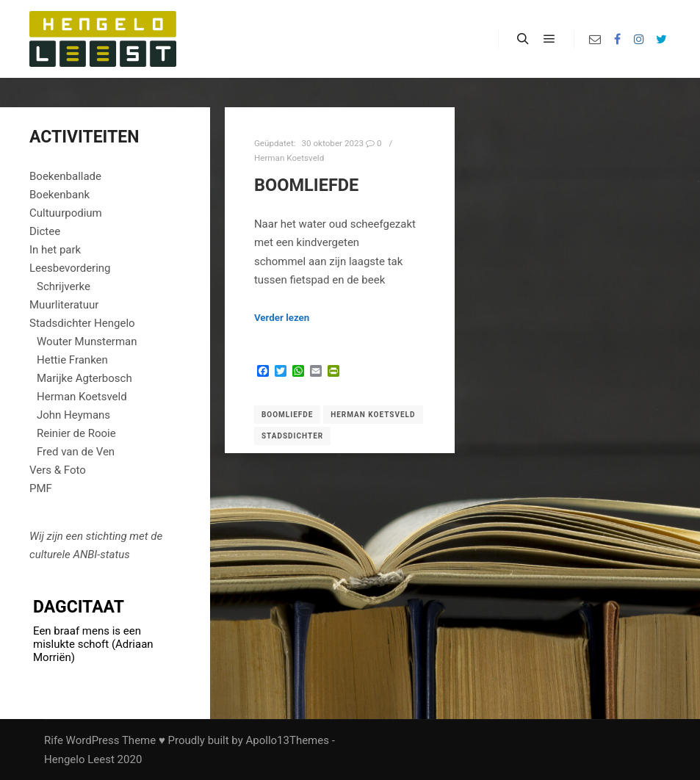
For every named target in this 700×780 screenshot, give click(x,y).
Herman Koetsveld (289, 158)
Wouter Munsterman (87, 342)
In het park (55, 250)
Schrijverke (64, 286)
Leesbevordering (70, 268)
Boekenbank (59, 195)
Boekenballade (65, 176)
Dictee (45, 231)
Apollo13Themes (287, 740)
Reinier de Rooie (76, 433)
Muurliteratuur (64, 305)
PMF (41, 488)
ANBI (85, 555)
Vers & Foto (58, 470)
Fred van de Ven (76, 452)
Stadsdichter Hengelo (82, 323)
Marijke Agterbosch (84, 378)
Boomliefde (306, 185)
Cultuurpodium (66, 213)
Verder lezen (282, 318)
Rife (54, 740)
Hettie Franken (72, 360)
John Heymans (73, 415)
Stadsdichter (292, 436)
